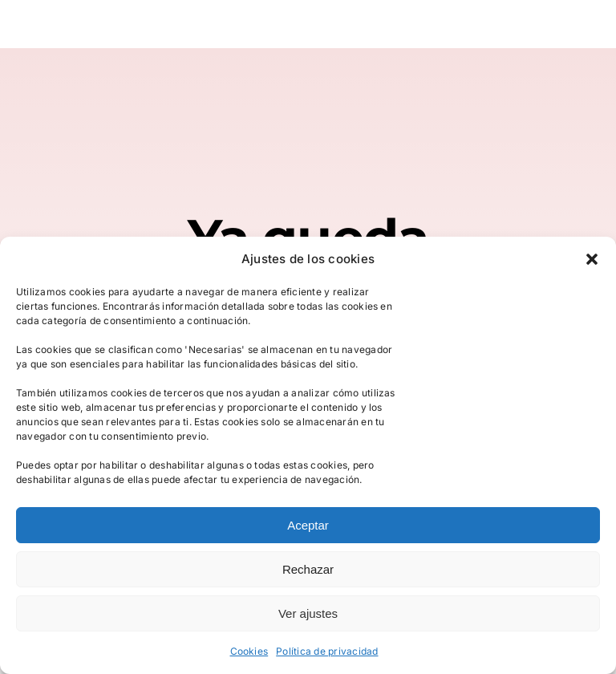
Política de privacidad (327, 651)
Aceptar (308, 525)
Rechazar (308, 569)
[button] (592, 259)
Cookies (249, 651)
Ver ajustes (308, 613)
